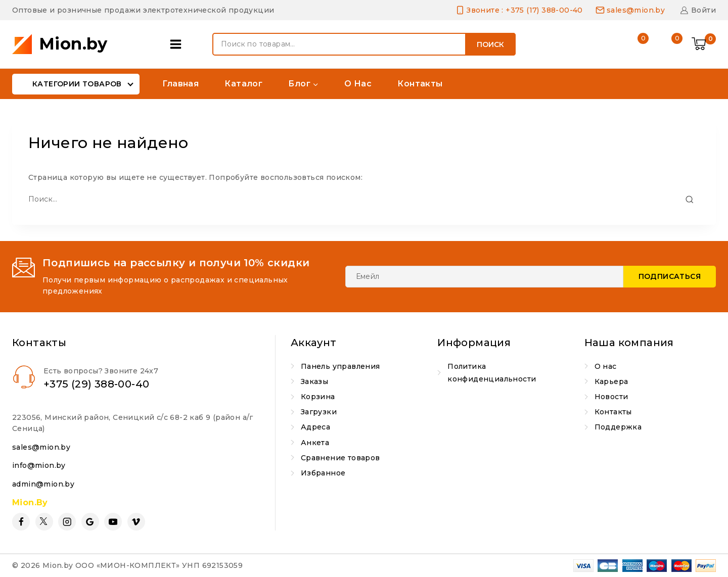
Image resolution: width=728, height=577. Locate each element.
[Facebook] (21, 522)
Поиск (490, 44)
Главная (180, 84)
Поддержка (618, 427)
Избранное (323, 473)
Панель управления (340, 366)
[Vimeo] (136, 522)
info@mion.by (39, 465)
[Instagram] (67, 522)
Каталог (243, 84)
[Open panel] (178, 44)
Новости (611, 397)
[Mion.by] (60, 44)
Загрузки (319, 412)
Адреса (315, 427)
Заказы (314, 381)
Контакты (420, 84)
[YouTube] (113, 522)
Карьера (611, 381)
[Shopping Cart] (704, 44)
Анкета (315, 443)
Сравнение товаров (340, 458)
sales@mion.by (41, 447)
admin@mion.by (43, 484)
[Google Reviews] (90, 522)
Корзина (318, 397)
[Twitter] (44, 522)
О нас (358, 84)
